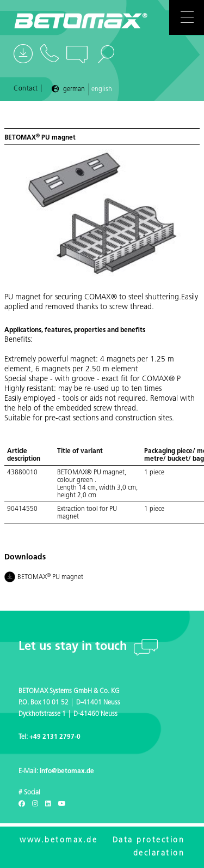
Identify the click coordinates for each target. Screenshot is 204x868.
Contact (26, 89)
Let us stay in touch (74, 647)
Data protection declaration (149, 847)
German (74, 89)
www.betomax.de (58, 840)
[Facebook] (22, 804)
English (102, 89)
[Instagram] (35, 804)
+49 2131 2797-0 (55, 737)
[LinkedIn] (48, 804)
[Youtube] (62, 804)
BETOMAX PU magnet (44, 578)
